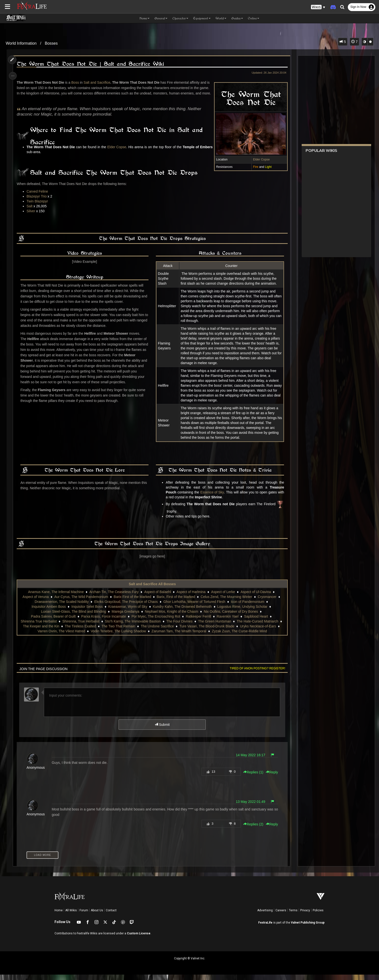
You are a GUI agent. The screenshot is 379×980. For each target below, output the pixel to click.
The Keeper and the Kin (41, 632)
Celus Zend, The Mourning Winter (226, 602)
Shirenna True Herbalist (38, 627)
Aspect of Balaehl (157, 597)
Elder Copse (259, 159)
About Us (97, 916)
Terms (293, 916)
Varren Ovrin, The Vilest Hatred (61, 636)
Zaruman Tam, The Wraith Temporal (179, 636)
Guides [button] (237, 18)
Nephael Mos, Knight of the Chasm (171, 617)
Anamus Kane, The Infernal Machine (56, 597)
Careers (281, 916)
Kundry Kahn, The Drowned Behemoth (182, 612)
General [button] (161, 18)
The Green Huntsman (214, 627)
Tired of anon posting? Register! (256, 674)
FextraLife (265, 928)
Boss (76, 82)
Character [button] (180, 18)
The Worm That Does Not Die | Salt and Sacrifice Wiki (92, 64)
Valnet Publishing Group (308, 928)
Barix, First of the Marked (176, 602)
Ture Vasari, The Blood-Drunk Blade (207, 632)
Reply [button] (270, 778)
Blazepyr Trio (38, 202)
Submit (162, 730)
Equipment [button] (202, 18)
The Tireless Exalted (80, 632)
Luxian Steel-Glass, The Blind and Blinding (73, 617)
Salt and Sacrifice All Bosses (152, 589)
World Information (21, 43)
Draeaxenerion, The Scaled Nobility (61, 607)
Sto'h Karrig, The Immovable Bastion (133, 627)
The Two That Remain (118, 632)
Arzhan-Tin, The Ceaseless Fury (114, 597)
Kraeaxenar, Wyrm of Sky (128, 612)
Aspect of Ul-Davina (256, 597)
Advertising (265, 916)
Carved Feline (39, 197)
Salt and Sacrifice (98, 82)
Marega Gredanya (125, 617)
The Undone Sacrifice (157, 632)
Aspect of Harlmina (191, 597)
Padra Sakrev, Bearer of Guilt (53, 622)
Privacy (305, 916)
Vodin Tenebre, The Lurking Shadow (118, 636)
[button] (318, 7)
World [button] (221, 18)
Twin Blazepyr (39, 207)
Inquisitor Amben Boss (48, 612)
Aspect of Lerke (223, 597)
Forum (84, 916)
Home (59, 916)
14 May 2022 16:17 (249, 760)
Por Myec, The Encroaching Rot (156, 622)
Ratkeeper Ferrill (198, 622)
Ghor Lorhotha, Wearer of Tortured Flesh (194, 607)
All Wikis (71, 916)
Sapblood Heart (256, 622)
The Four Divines (179, 627)
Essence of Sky (211, 498)
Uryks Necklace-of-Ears (258, 632)
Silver (32, 216)
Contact (111, 916)
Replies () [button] (251, 778)
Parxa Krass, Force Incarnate (103, 622)
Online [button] (254, 18)
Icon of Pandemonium (247, 607)
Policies (318, 916)
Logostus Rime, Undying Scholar (242, 612)
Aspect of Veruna (35, 602)
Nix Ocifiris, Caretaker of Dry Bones (231, 617)
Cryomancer (267, 602)
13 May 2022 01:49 (249, 807)
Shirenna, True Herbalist (81, 627)
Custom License (139, 939)
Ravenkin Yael (227, 622)
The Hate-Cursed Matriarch (257, 627)
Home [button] (144, 18)
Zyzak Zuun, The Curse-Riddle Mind (239, 636)
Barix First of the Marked (132, 602)
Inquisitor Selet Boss (87, 612)
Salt (31, 212)
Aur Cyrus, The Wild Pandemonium (81, 602)
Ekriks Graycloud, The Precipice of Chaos (126, 607)
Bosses (51, 43)
